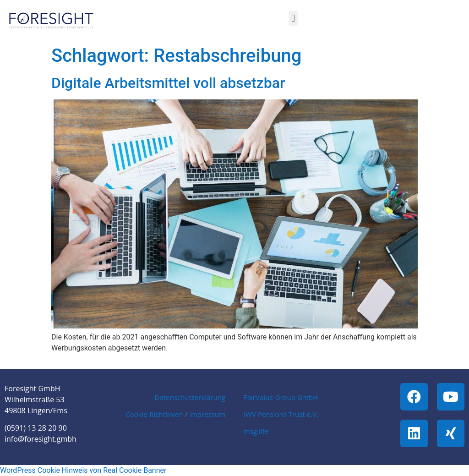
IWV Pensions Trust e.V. (281, 414)
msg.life (256, 431)
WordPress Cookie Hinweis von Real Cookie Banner (83, 470)
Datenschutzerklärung (190, 397)
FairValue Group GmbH (281, 397)
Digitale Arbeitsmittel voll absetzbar (168, 83)
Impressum (207, 414)
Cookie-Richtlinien (154, 414)
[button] (293, 18)
